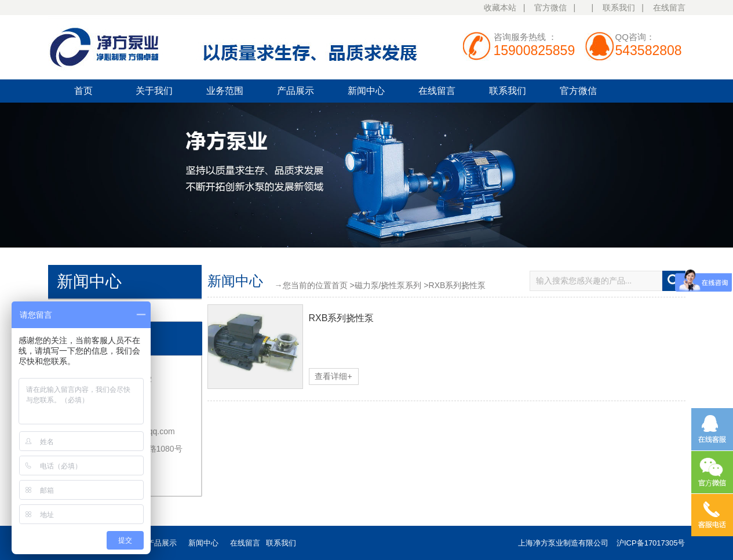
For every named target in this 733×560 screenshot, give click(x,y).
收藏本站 (500, 8)
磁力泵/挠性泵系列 (388, 285)
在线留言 (669, 8)
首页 (83, 91)
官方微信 (550, 8)
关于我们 (154, 91)
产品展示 (296, 91)
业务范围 (225, 91)
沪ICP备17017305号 (651, 543)
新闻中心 (366, 91)
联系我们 (619, 8)
